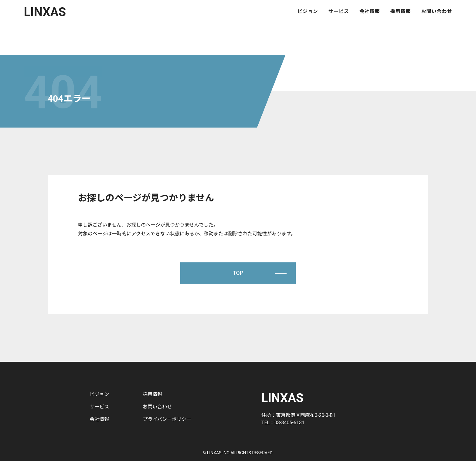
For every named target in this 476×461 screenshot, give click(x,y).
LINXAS (45, 12)
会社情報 (370, 12)
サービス (339, 12)
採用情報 (401, 12)
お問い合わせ (437, 12)
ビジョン (308, 12)
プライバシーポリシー (167, 419)
